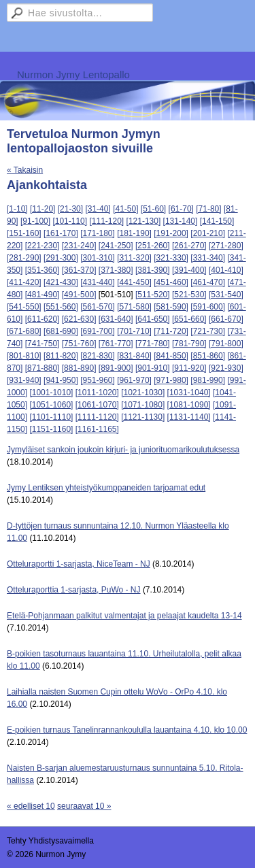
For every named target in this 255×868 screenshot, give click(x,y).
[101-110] (70, 221)
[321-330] (171, 258)
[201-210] (208, 233)
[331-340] (208, 258)
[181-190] (134, 233)
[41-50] (125, 209)
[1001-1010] (51, 393)
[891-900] (116, 368)
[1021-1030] (143, 393)
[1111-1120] (97, 417)
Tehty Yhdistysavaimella (50, 841)
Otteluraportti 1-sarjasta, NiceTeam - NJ (79, 564)
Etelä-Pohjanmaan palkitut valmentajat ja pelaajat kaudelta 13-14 (124, 616)
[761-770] (116, 344)
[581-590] (171, 307)
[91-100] (35, 221)
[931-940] (24, 380)
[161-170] (61, 233)
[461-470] (208, 282)
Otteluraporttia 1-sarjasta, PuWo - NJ (74, 590)
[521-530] (189, 295)
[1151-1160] (51, 429)
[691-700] (98, 331)
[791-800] (226, 344)
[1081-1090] (189, 405)
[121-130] (144, 221)
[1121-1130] (143, 417)
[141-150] (217, 221)
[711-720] (171, 331)
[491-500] (79, 295)
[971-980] (171, 380)
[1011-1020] (97, 393)
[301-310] (98, 258)
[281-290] (24, 258)
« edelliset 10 (31, 806)
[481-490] (42, 295)
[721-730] (208, 331)
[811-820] (61, 356)
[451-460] (171, 282)
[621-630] (79, 319)
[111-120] (106, 221)
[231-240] (79, 246)
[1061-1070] (97, 405)
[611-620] (42, 319)
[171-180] (98, 233)
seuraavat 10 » (84, 806)
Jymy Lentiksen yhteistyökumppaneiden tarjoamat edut (106, 488)
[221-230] (42, 246)
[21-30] (70, 209)
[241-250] (116, 246)
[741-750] (42, 344)
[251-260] (153, 246)
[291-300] (61, 258)
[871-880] (42, 368)
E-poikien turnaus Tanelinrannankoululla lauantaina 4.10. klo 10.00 (127, 730)
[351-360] (42, 270)
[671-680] (24, 331)
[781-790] (189, 344)
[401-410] (226, 270)
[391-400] (189, 270)
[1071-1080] (143, 405)
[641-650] (153, 319)
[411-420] (24, 282)
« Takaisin (25, 170)
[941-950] (61, 380)
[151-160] (24, 233)
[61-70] (181, 209)
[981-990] (208, 380)
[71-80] (208, 209)
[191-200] (171, 233)
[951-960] (98, 380)
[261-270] (189, 246)
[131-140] (181, 221)
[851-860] (208, 356)
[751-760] (79, 344)
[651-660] (189, 319)
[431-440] (98, 282)
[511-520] (153, 295)
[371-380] (116, 270)
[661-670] (226, 319)
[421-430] (61, 282)
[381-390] (153, 270)
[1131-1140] (189, 417)
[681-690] (61, 331)
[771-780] (153, 344)
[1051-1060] (51, 405)
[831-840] (134, 356)
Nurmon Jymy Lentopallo (73, 74)
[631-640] (116, 319)
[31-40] (98, 209)
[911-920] (189, 368)
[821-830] (98, 356)
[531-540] (226, 295)
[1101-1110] (51, 417)
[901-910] (153, 368)
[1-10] (17, 209)
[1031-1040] (189, 393)
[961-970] (134, 380)
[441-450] (134, 282)
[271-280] (226, 246)
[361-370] (79, 270)
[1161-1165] (97, 429)
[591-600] (208, 307)
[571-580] (134, 307)
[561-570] (98, 307)
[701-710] (134, 331)
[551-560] (61, 307)
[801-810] (24, 356)
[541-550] (24, 307)
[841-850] (171, 356)
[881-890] (79, 368)
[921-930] (226, 368)
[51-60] (153, 209)
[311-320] (134, 258)
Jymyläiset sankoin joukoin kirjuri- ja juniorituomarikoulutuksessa (123, 450)
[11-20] (42, 209)
